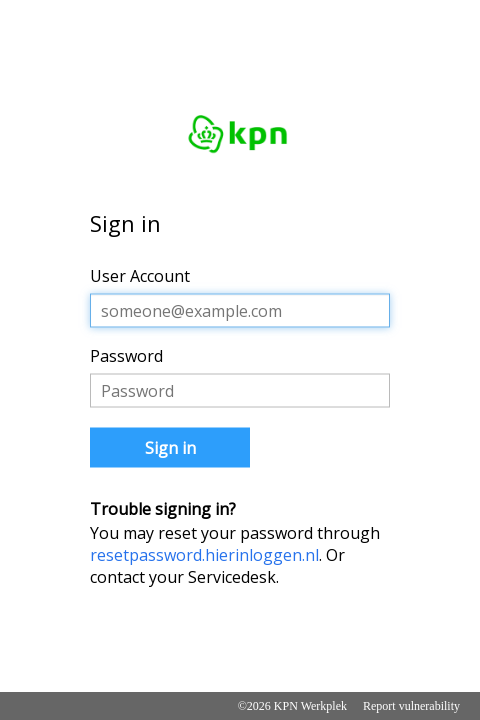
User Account (140, 276)
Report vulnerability (411, 706)
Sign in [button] (170, 448)
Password (126, 356)
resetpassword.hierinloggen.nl (204, 555)
